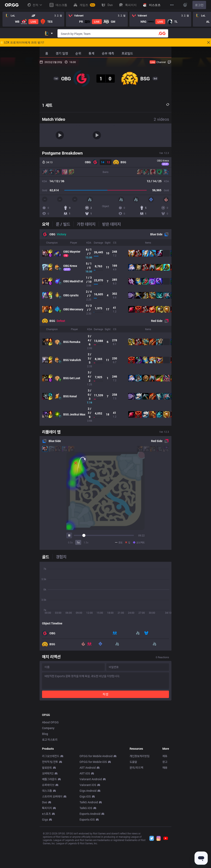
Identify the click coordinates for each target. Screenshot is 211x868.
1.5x (86, 542)
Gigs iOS (85, 854)
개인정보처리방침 (139, 814)
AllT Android (88, 825)
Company (48, 786)
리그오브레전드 (51, 814)
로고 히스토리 (50, 797)
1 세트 (47, 105)
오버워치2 (48, 831)
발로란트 (47, 825)
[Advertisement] (105, 734)
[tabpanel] (105, 327)
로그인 (199, 5)
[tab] (47, 224)
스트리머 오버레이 (52, 854)
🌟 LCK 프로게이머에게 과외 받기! (22, 42)
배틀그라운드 (49, 837)
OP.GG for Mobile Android (96, 814)
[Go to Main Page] (12, 5)
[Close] (209, 42)
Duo (45, 860)
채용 (165, 825)
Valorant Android (91, 837)
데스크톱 (47, 848)
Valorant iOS (88, 843)
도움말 (133, 819)
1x (78, 542)
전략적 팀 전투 (50, 819)
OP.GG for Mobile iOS (93, 819)
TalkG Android (89, 860)
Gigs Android (88, 848)
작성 (105, 694)
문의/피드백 (136, 825)
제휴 (165, 814)
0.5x (70, 542)
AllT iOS (85, 831)
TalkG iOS (86, 866)
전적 (35, 5)
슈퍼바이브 (48, 843)
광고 (165, 819)
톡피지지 (47, 866)
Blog (45, 791)
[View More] (172, 5)
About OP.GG (50, 780)
